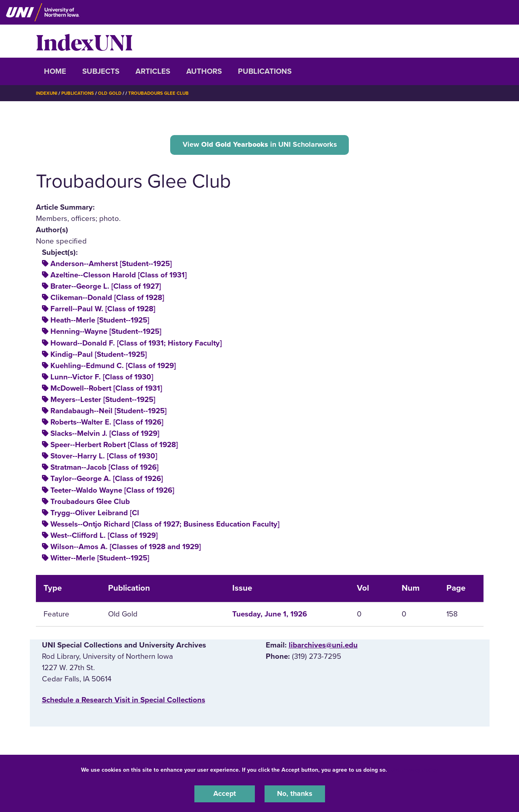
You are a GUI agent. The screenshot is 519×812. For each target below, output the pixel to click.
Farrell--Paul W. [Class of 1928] (103, 310)
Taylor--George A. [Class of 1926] (107, 480)
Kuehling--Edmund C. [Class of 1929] (113, 367)
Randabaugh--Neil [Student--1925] (108, 412)
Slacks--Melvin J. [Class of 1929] (105, 435)
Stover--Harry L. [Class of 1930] (104, 457)
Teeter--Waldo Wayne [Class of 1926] (112, 491)
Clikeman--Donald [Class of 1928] (107, 299)
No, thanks (295, 793)
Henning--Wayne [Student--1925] (106, 333)
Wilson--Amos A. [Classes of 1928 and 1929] (126, 548)
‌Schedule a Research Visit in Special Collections (124, 701)
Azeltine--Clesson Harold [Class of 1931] (119, 276)
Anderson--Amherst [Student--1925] (111, 265)
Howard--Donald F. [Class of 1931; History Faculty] (136, 344)
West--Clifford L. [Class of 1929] (104, 537)
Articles (153, 71)
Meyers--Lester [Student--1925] (103, 401)
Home (55, 71)
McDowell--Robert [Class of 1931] (106, 389)
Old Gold (113, 93)
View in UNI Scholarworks (260, 145)
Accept (225, 793)
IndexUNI (84, 41)
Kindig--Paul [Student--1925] (99, 355)
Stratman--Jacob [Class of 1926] (104, 468)
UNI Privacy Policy (414, 769)
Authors (204, 71)
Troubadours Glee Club (164, 93)
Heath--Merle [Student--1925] (100, 321)
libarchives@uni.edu (323, 646)
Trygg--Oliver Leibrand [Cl (95, 514)
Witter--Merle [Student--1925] (100, 559)
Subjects (101, 71)
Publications (265, 71)
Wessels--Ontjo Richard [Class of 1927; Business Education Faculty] (165, 525)
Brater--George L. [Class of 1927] (106, 287)
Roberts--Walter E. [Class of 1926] (107, 423)
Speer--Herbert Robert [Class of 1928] (114, 446)
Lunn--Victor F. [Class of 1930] (102, 378)
